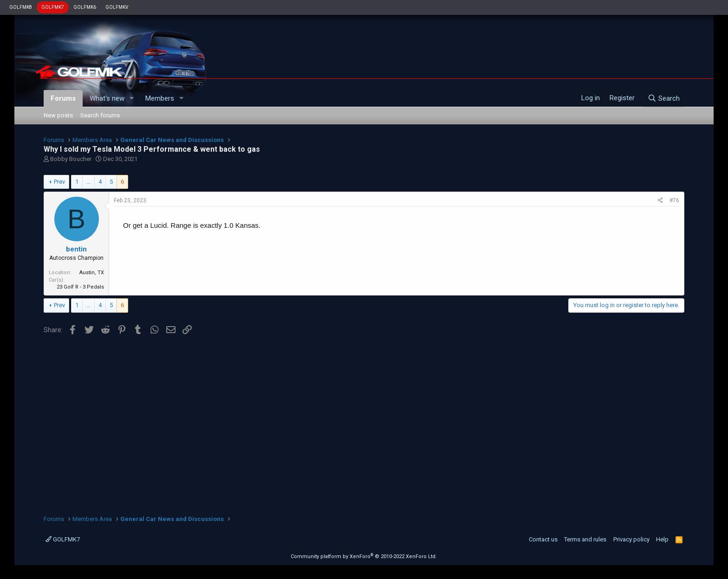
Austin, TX (92, 273)
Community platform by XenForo (364, 556)
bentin (76, 249)
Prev (59, 182)
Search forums (100, 115)
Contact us (543, 539)
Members (160, 98)
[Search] (664, 98)
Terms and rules (585, 539)
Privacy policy (631, 539)
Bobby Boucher (71, 159)
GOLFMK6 (85, 7)
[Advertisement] (364, 422)
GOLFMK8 (21, 7)
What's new (107, 98)
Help (662, 539)
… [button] (88, 182)
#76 (674, 200)
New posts (58, 115)
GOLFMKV (117, 7)
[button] (132, 99)
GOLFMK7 (53, 7)
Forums (63, 98)
